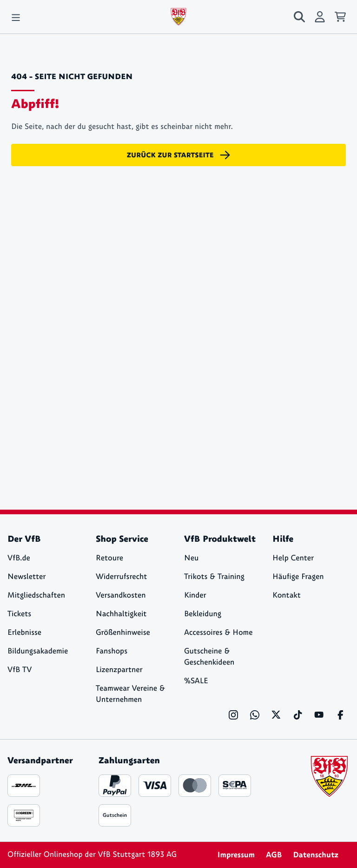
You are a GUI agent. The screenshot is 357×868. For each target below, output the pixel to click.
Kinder (195, 595)
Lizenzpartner (119, 670)
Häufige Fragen (298, 577)
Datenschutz (316, 855)
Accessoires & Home (218, 633)
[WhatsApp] (255, 715)
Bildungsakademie (38, 651)
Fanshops (112, 651)
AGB (274, 855)
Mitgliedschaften (36, 595)
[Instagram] (233, 715)
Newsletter (26, 577)
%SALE (196, 681)
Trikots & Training (214, 577)
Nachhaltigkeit (121, 614)
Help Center (293, 558)
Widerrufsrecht (121, 577)
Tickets (19, 614)
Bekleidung (203, 614)
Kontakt (287, 595)
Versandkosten (121, 595)
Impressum (236, 855)
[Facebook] (340, 715)
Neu (191, 558)
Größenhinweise (123, 633)
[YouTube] (319, 715)
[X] (276, 715)
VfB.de (19, 558)
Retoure (109, 558)
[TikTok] (297, 715)
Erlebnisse (24, 633)
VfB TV (20, 670)
